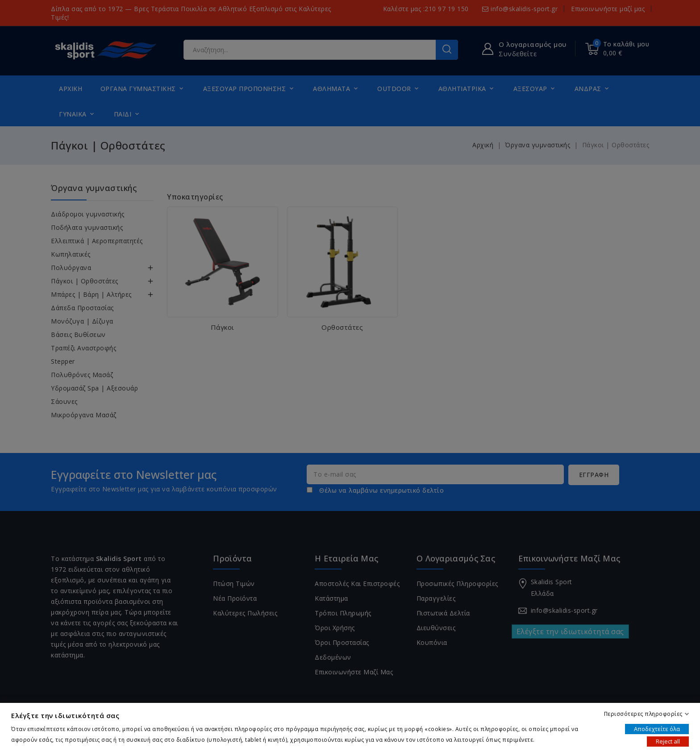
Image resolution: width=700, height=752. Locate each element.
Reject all (668, 741)
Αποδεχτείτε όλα (657, 729)
